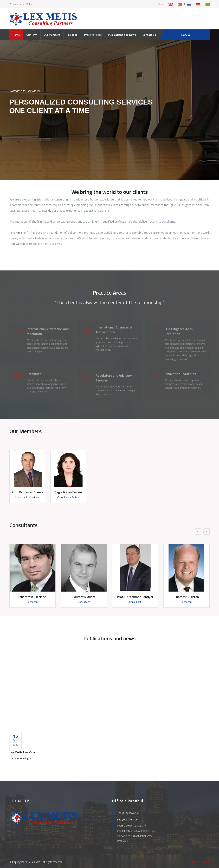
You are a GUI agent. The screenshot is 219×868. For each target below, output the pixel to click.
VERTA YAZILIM (201, 862)
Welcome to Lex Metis (21, 4)
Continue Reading (20, 758)
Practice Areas (93, 35)
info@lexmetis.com (128, 820)
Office (160, 4)
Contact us (149, 35)
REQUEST (186, 35)
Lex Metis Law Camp (23, 752)
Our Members (52, 35)
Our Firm (32, 35)
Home (16, 35)
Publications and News (122, 35)
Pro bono (72, 35)
